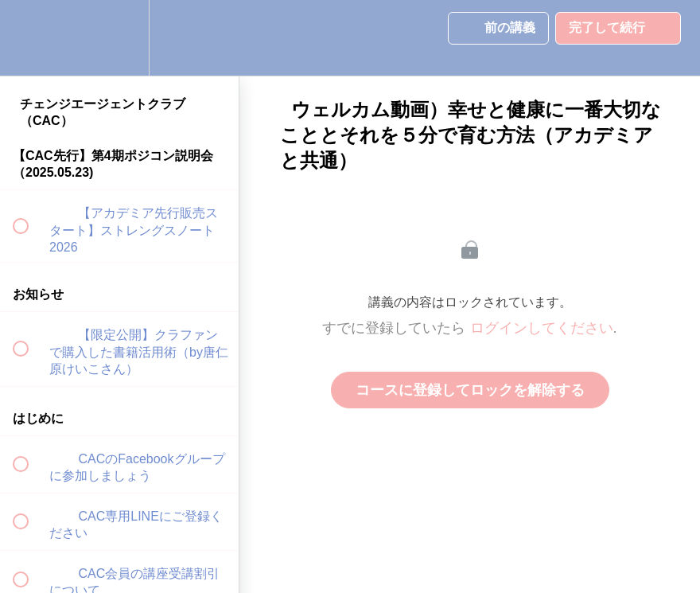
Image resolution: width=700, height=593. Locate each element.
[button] (29, 38)
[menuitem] (119, 38)
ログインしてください (542, 328)
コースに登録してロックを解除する (470, 390)
